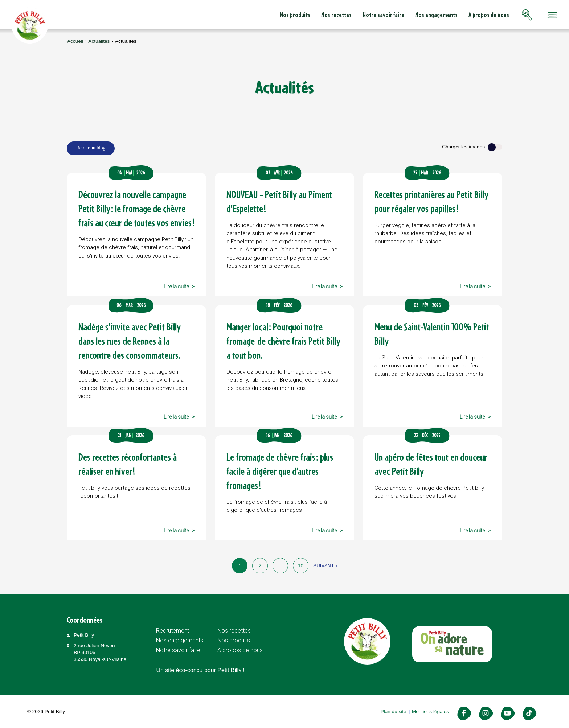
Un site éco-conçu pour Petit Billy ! (200, 670)
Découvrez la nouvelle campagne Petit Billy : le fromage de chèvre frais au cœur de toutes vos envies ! (136, 208)
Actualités (99, 41)
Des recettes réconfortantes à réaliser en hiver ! (128, 464)
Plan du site (394, 711)
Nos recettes (285, 15)
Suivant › (325, 566)
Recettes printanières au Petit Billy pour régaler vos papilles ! (431, 201)
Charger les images (463, 147)
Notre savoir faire (332, 15)
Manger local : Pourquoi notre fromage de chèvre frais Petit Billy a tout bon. (283, 341)
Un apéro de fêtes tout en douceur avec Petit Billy (431, 464)
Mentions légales (430, 711)
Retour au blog (91, 148)
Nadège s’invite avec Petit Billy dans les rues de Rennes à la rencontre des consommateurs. (130, 341)
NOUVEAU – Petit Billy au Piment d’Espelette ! (279, 201)
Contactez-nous (491, 15)
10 (301, 566)
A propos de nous (437, 15)
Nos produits (243, 15)
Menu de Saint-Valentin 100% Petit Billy (432, 334)
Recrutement (173, 631)
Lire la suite (176, 287)
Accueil (75, 41)
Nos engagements (385, 15)
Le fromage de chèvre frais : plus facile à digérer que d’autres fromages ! (280, 471)
